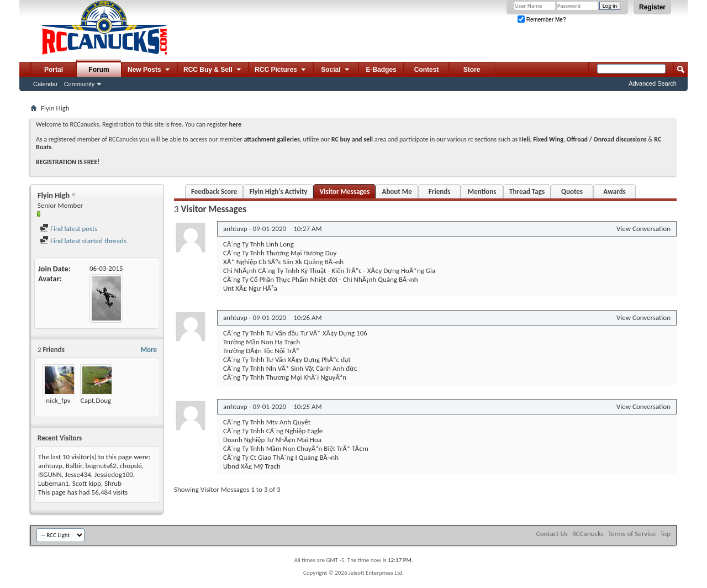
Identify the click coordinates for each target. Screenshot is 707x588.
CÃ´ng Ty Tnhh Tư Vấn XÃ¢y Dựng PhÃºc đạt (287, 359)
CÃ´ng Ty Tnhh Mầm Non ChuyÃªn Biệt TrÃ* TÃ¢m (296, 448)
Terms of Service (632, 534)
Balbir (74, 466)
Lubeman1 (54, 483)
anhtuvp (50, 466)
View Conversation (643, 229)
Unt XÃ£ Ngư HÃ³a (250, 288)
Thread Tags (527, 191)
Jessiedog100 (114, 474)
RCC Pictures (281, 70)
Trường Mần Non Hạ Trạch (262, 342)
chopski (131, 466)
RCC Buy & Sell (213, 70)
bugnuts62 (101, 466)
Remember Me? (542, 20)
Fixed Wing (548, 139)
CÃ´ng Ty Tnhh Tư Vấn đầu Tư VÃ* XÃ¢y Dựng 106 (295, 333)
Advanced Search (653, 83)
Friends (439, 191)
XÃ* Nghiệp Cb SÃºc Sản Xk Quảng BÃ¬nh (283, 262)
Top (665, 534)
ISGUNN (50, 474)
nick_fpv (58, 400)
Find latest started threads (83, 241)
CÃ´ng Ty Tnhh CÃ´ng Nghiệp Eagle (273, 431)
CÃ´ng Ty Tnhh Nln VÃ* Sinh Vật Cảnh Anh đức (290, 368)
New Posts (149, 70)
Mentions (482, 191)
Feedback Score (214, 191)
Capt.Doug (96, 400)
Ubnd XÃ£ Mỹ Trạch (252, 466)
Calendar (46, 84)
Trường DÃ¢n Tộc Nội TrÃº (261, 351)
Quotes (572, 191)
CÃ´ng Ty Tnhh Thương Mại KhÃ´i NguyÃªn (285, 377)
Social (336, 70)
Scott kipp (87, 483)
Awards (614, 191)
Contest (427, 70)
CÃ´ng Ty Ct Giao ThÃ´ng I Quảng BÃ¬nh (281, 457)
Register (652, 7)
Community (80, 84)
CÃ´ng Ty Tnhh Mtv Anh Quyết (267, 422)
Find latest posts (69, 229)
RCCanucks (588, 534)
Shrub (113, 483)
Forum (99, 70)
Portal (54, 70)
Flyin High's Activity (278, 191)
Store (472, 70)
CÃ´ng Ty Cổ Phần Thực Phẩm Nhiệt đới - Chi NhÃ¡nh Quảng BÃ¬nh (321, 279)
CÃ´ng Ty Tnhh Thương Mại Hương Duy (280, 253)
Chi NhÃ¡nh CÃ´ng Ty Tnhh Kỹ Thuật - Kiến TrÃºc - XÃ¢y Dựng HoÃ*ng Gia (329, 271)
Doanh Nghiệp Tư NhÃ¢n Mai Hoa (272, 440)
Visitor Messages (344, 191)
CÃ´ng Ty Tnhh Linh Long (258, 244)
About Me (397, 191)
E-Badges (381, 70)
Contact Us (552, 534)
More (149, 350)
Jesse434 (78, 474)
